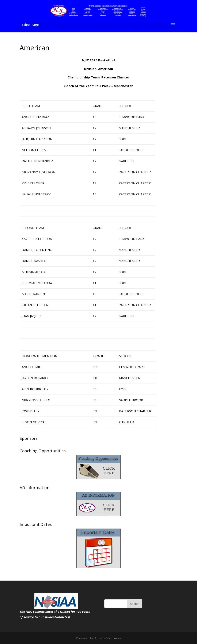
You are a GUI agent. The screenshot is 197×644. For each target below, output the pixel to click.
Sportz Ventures (108, 638)
